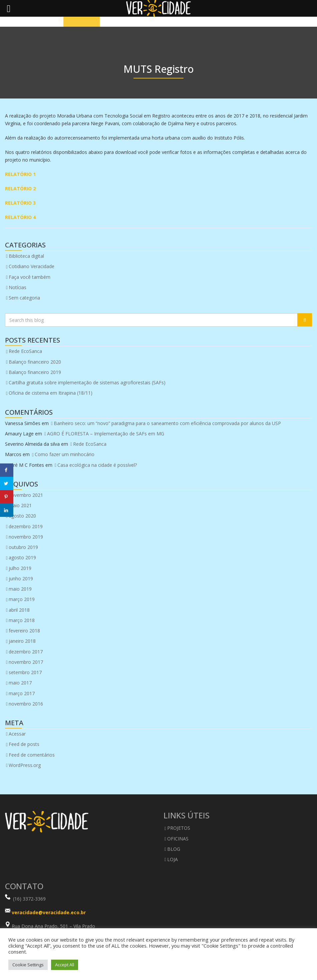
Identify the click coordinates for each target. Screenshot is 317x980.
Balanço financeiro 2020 (35, 362)
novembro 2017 (26, 662)
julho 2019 (20, 568)
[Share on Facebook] (7, 470)
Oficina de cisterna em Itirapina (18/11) (51, 393)
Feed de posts (24, 744)
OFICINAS (178, 839)
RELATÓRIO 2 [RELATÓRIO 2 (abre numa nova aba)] (20, 188)
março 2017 (22, 693)
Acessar (17, 734)
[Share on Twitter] (7, 483)
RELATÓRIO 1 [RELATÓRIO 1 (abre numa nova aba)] (20, 174)
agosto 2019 (22, 557)
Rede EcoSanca (25, 351)
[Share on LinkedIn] (7, 510)
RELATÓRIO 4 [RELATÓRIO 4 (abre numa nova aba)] (20, 217)
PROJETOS (179, 828)
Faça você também (30, 277)
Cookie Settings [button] (28, 965)
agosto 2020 (22, 516)
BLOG (174, 849)
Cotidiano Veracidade (32, 266)
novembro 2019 (26, 537)
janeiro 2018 (22, 641)
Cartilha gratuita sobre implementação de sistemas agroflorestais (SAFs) (87, 382)
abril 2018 (19, 610)
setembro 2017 (25, 672)
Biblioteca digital (26, 256)
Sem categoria (24, 298)
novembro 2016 (26, 704)
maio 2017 (20, 683)
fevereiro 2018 (24, 631)
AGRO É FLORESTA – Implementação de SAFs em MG (106, 434)
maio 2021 (20, 505)
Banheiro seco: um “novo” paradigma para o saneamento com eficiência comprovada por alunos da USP (167, 423)
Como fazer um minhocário (65, 454)
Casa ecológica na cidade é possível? (97, 465)
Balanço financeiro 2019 (35, 372)
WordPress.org (25, 765)
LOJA (173, 859)
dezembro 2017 (26, 652)
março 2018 (22, 620)
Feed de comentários (32, 755)
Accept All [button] (65, 965)
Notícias (18, 287)
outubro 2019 (23, 547)
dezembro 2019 (26, 526)
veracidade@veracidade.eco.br (49, 912)
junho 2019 (21, 578)
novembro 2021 (26, 495)
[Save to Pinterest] (7, 497)
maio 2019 (20, 589)
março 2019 (22, 599)
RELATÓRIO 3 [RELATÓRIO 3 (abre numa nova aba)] (20, 203)
